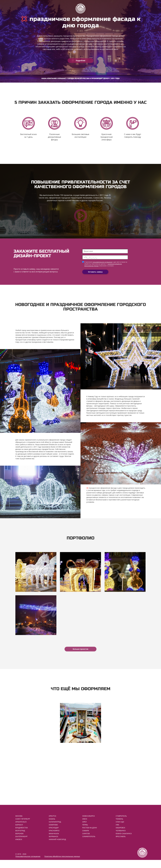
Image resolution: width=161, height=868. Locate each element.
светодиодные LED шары (104, 409)
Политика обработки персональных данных (62, 864)
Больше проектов (80, 655)
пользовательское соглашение (102, 265)
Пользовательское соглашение (28, 864)
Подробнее (80, 61)
